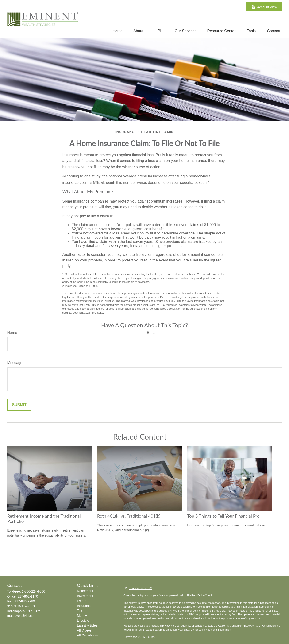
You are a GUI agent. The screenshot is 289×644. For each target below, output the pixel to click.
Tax (80, 611)
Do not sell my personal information (211, 630)
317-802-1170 (28, 596)
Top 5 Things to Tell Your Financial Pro (223, 516)
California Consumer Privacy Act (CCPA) (241, 626)
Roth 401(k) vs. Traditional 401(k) (129, 516)
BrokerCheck (205, 595)
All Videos (84, 630)
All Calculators (87, 635)
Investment (85, 596)
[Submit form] (19, 405)
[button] (118, 31)
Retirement (85, 591)
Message (15, 363)
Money (82, 616)
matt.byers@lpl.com (22, 616)
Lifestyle (83, 621)
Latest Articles (87, 625)
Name (12, 333)
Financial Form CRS (141, 588)
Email (152, 333)
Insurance (84, 606)
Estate (82, 601)
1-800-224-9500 (34, 591)
